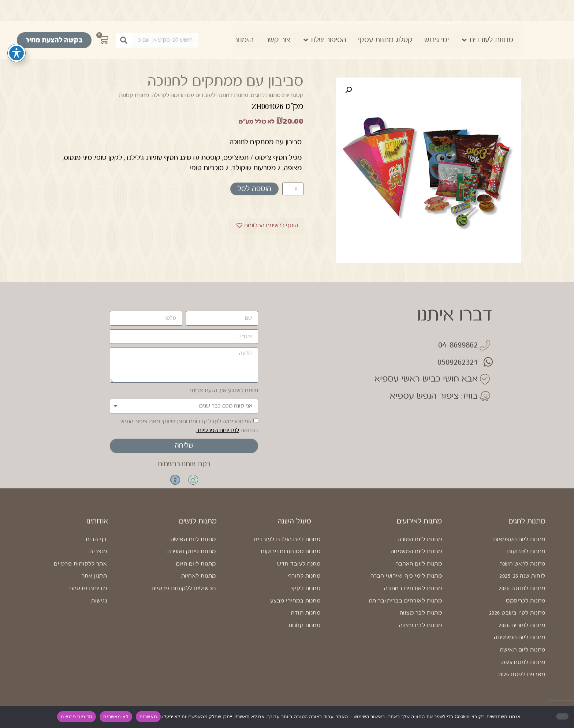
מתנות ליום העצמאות (519, 544)
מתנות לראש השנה (522, 568)
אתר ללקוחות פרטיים (80, 568)
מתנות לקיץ (306, 593)
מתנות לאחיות (199, 580)
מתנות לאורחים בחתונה (413, 593)
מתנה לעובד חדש (299, 568)
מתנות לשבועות (526, 556)
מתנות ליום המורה (420, 544)
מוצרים (98, 556)
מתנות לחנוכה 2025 (522, 593)
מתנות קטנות (134, 95)
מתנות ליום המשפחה (520, 642)
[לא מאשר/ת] (562, 716)
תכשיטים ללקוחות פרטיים (184, 593)
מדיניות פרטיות (88, 593)
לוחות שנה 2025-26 (522, 580)
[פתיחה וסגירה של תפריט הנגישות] (16, 53)
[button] (348, 90)
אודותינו (97, 526)
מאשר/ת (148, 716)
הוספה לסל (254, 189)
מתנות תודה (306, 617)
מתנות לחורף (304, 580)
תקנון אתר (94, 580)
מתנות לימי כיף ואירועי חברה (406, 580)
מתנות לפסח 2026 (523, 667)
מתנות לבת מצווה (421, 630)
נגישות (99, 605)
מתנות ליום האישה (523, 654)
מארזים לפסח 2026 (522, 679)
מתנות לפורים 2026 (522, 630)
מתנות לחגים (266, 95)
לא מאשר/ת (116, 716)
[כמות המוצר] (293, 189)
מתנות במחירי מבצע (295, 605)
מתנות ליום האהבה (419, 568)
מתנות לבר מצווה (421, 617)
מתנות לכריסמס (526, 605)
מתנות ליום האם (196, 568)
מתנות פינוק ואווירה (192, 556)
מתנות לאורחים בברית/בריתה (406, 605)
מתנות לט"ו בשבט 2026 (517, 617)
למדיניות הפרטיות (218, 430)
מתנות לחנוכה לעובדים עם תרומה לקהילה (200, 95)
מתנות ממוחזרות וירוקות (290, 556)
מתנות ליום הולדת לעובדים (287, 544)
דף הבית (96, 544)
